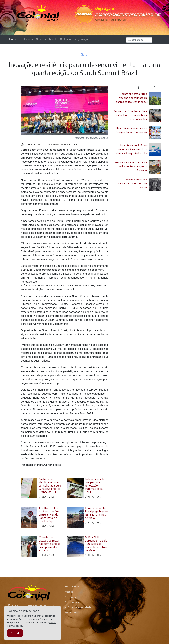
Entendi (15, 633)
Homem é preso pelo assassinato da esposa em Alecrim (133, 183)
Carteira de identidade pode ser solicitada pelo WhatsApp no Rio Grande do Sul (50, 485)
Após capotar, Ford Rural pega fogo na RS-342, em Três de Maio (97, 513)
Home (13, 39)
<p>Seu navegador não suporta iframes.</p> (110, 26)
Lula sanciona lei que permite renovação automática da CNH (95, 485)
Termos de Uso (73, 612)
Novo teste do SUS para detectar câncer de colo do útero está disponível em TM (132, 149)
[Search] (139, 40)
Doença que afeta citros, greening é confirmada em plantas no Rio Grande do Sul (132, 98)
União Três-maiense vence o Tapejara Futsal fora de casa (132, 130)
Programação (81, 39)
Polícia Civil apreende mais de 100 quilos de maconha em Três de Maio (96, 544)
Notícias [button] (41, 39)
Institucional (26, 39)
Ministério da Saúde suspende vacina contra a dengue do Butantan (131, 166)
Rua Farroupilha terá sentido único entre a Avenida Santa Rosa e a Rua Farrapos (50, 515)
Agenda (53, 39)
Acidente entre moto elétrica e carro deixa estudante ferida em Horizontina (131, 115)
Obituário (65, 39)
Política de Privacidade (78, 607)
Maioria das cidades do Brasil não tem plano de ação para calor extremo (50, 544)
